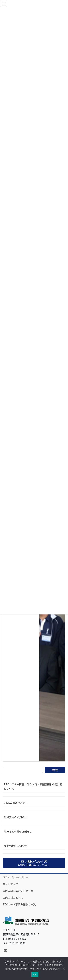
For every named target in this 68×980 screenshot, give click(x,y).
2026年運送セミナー (16, 803)
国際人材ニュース (13, 898)
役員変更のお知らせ (15, 817)
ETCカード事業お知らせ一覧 (19, 904)
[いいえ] (63, 968)
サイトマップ (10, 884)
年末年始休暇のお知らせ (18, 831)
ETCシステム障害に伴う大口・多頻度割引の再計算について (33, 786)
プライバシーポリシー (15, 877)
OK (35, 975)
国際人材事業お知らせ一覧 (18, 891)
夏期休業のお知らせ (15, 846)
